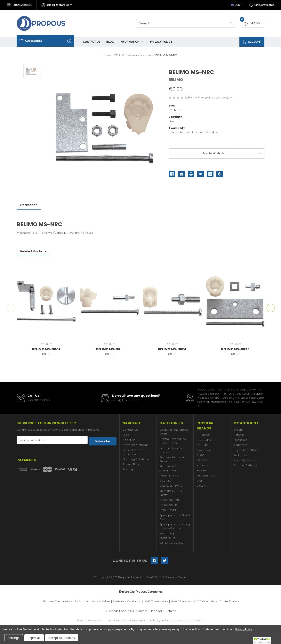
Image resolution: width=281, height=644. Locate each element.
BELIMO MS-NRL (109, 349)
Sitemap (128, 469)
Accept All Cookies (62, 638)
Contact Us (92, 42)
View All (202, 486)
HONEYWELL (169, 510)
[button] (262, 640)
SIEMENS (203, 435)
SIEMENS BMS (170, 505)
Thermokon (205, 440)
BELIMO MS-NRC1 (46, 349)
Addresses (240, 445)
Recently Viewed (245, 460)
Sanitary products (171, 543)
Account (252, 42)
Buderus (202, 465)
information (132, 42)
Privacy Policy (161, 42)
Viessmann (204, 450)
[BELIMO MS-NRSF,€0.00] (235, 301)
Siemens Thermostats (57, 601)
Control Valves (229, 601)
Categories (45, 41)
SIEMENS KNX (170, 500)
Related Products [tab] (33, 251)
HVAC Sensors (181, 601)
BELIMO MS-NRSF (235, 349)
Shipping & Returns (136, 459)
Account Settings (245, 465)
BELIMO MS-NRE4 (172, 349)
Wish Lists (240, 455)
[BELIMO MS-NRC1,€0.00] (46, 301)
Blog (110, 42)
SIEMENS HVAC (171, 486)
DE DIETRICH (206, 475)
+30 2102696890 (20, 5)
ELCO (201, 455)
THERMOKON (169, 475)
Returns (239, 435)
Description (29, 205)
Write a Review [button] (222, 98)
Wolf (200, 481)
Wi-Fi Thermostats (156, 601)
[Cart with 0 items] (257, 23)
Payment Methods (135, 445)
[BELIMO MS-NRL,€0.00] (109, 301)
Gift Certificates (262, 5)
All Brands (112, 611)
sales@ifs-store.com (57, 5)
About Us (127, 611)
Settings (14, 638)
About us (129, 440)
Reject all (34, 638)
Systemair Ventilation (127, 601)
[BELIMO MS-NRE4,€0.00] (172, 301)
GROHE (202, 460)
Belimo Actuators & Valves (92, 601)
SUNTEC (202, 470)
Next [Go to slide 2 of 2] (271, 308)
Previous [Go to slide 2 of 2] (10, 308)
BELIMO (165, 481)
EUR (237, 5)
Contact (142, 611)
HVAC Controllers (205, 601)
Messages (240, 440)
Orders (238, 430)
